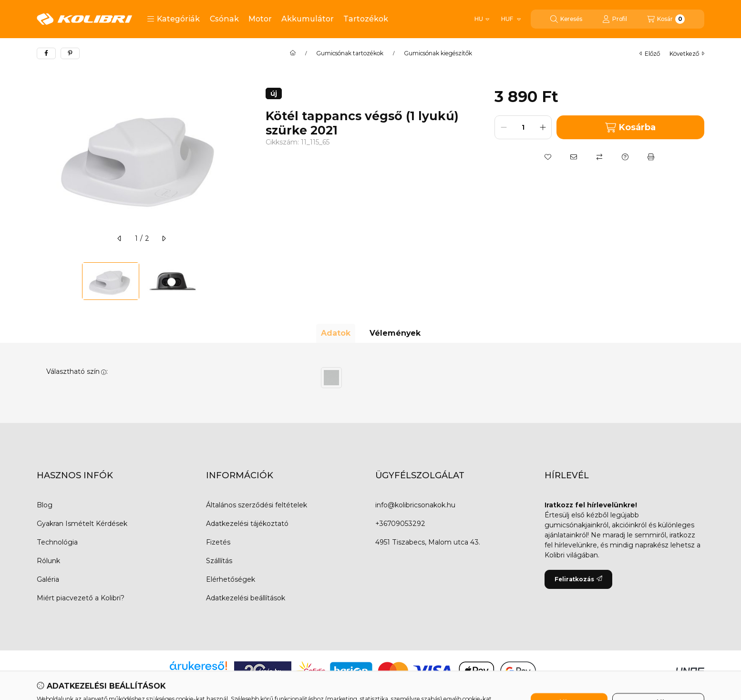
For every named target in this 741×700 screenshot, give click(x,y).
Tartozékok (366, 19)
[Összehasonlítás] (599, 157)
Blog (45, 505)
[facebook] (46, 53)
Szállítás (219, 561)
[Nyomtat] (651, 157)
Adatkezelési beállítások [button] (246, 598)
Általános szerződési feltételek (257, 505)
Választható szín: (77, 371)
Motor (260, 19)
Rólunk (48, 561)
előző (650, 54)
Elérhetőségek (231, 579)
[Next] (242, 281)
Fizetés (218, 542)
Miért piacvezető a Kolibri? (81, 598)
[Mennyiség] (523, 127)
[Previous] (41, 281)
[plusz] (543, 127)
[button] (173, 19)
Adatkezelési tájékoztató (247, 524)
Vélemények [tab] (395, 333)
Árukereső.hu (198, 676)
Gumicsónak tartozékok (350, 53)
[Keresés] (566, 19)
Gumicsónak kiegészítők (438, 53)
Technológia (57, 542)
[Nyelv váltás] (482, 19)
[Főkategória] (293, 53)
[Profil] (615, 19)
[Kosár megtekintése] (666, 19)
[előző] (120, 238)
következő (687, 54)
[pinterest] (70, 53)
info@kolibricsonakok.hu (415, 505)
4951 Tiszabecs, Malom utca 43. (428, 542)
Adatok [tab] (336, 333)
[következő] (164, 238)
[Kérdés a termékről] (625, 157)
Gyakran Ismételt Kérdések (82, 524)
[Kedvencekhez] (548, 157)
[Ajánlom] (574, 157)
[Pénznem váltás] (510, 19)
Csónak (224, 19)
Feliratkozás (578, 579)
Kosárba (630, 128)
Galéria (48, 579)
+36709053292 (400, 524)
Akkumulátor (308, 19)
